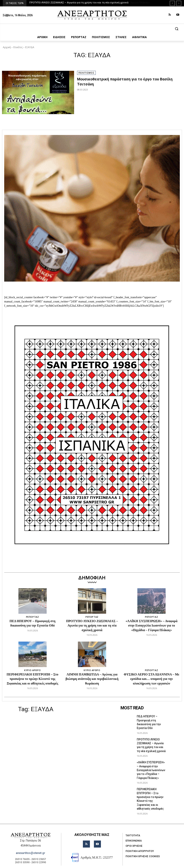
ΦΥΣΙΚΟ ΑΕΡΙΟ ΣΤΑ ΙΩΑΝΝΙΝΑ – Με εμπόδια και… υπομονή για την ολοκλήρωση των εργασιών (152, 679)
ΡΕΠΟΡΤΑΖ (33, 617)
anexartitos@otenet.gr (31, 840)
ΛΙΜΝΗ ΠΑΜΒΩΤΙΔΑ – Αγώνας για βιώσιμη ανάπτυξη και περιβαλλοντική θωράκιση (92, 679)
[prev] (172, 3)
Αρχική (7, 47)
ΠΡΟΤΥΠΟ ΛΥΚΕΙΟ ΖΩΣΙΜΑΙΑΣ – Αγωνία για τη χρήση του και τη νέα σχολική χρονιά (79, 3)
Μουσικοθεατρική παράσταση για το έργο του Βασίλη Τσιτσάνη (129, 79)
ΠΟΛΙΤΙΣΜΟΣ (86, 73)
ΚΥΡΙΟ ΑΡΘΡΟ (32, 670)
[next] (179, 3)
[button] (92, 29)
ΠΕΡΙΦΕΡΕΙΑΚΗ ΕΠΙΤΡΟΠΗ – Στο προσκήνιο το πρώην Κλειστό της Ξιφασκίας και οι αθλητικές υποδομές (32, 679)
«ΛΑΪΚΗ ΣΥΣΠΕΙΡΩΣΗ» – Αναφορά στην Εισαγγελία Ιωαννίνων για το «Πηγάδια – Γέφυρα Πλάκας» (152, 626)
